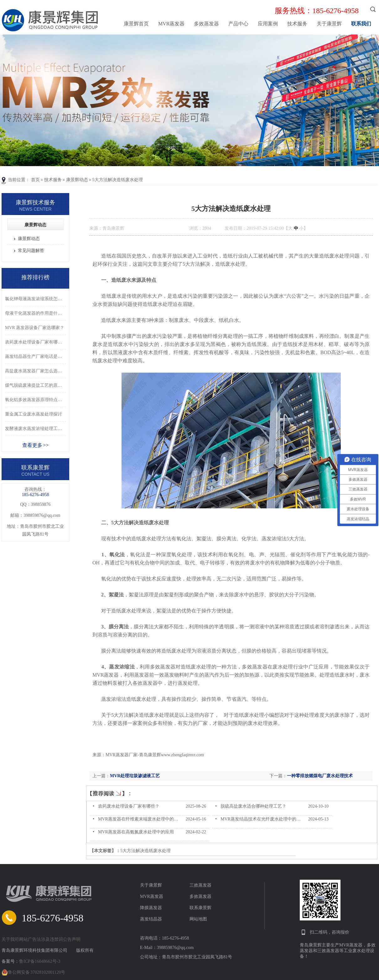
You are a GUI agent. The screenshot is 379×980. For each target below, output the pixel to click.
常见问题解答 (31, 251)
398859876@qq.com (42, 515)
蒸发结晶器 (151, 919)
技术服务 (297, 24)
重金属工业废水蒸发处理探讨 (34, 414)
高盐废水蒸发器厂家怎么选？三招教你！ (35, 371)
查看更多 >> (36, 445)
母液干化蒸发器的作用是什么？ (35, 313)
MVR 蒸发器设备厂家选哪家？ (35, 328)
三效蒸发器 (200, 885)
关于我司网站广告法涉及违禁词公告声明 (41, 939)
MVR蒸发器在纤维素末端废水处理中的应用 (140, 819)
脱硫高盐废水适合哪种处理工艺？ (253, 806)
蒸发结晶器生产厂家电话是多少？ (35, 356)
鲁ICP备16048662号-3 (40, 961)
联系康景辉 (200, 908)
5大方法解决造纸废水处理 (118, 180)
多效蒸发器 (206, 24)
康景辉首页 (136, 24)
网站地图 (198, 919)
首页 (35, 180)
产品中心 (238, 24)
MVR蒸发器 (171, 24)
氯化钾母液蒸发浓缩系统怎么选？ (35, 299)
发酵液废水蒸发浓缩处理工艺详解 (35, 429)
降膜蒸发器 (151, 908)
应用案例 (268, 24)
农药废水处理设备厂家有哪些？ (129, 806)
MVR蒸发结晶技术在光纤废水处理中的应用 (263, 819)
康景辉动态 (77, 180)
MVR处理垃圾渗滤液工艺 (135, 776)
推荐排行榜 (35, 277)
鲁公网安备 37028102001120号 (33, 972)
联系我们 (361, 24)
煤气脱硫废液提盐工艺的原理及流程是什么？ (35, 385)
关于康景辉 (329, 24)
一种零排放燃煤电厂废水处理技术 (320, 776)
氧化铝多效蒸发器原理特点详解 (35, 400)
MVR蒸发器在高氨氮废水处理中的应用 (136, 832)
